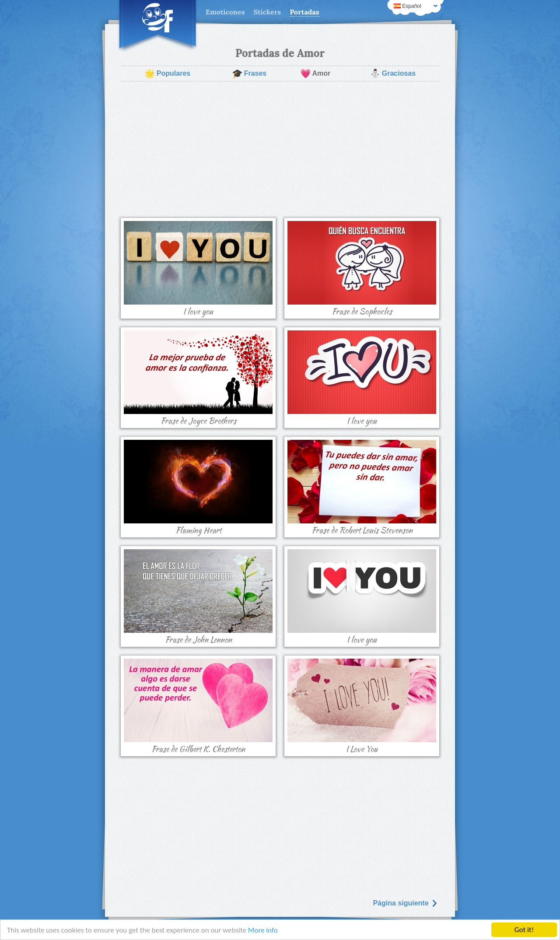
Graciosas (393, 74)
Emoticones (225, 12)
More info (263, 930)
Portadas (304, 12)
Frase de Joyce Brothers (198, 379)
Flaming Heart (198, 488)
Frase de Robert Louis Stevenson (362, 488)
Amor (315, 74)
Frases (249, 74)
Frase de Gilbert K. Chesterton (198, 707)
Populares (167, 74)
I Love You (362, 707)
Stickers (267, 12)
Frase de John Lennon (198, 597)
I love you (198, 269)
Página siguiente (405, 903)
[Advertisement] (280, 150)
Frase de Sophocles (362, 269)
